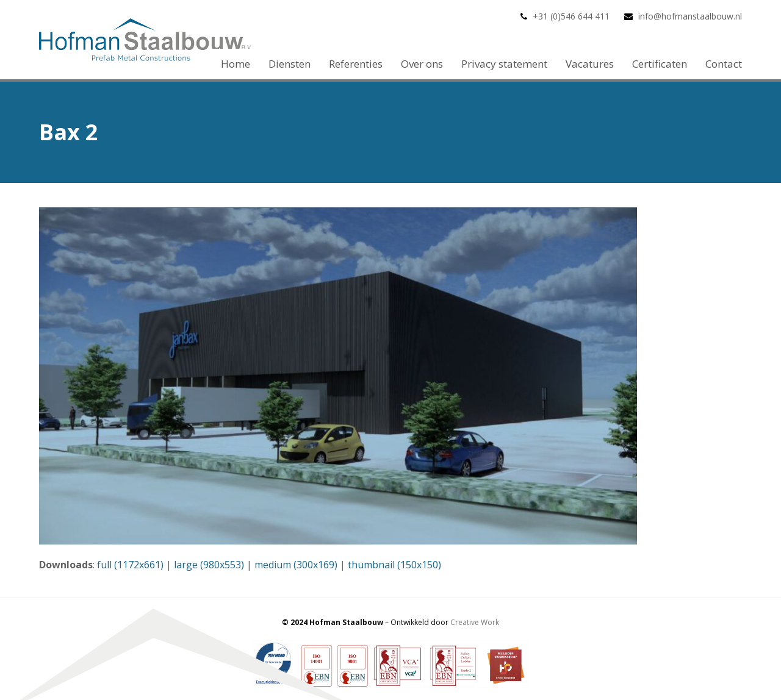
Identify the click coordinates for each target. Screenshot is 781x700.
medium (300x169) (296, 565)
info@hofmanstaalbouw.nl (690, 16)
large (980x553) (209, 565)
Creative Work (475, 622)
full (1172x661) (130, 565)
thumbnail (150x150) (394, 565)
